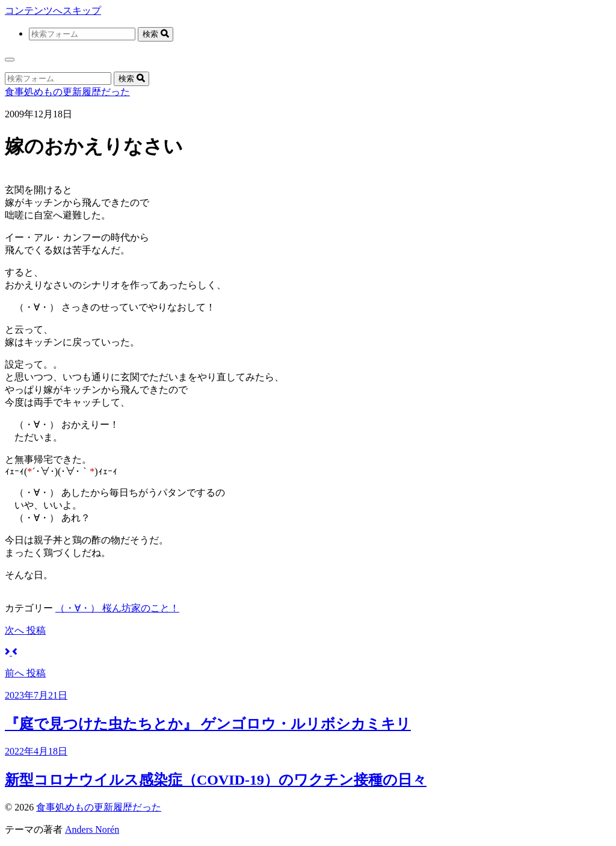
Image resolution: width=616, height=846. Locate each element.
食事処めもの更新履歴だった (67, 92)
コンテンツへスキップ (53, 11)
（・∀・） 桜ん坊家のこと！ (117, 608)
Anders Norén (92, 829)
